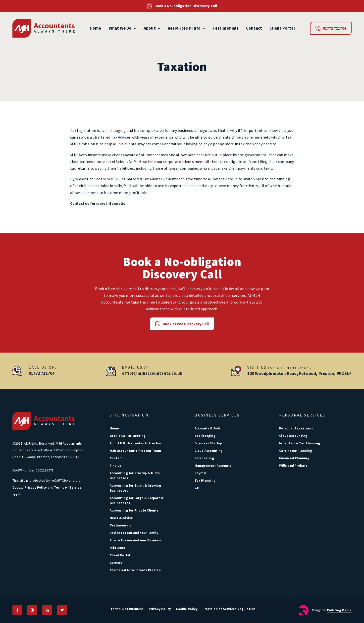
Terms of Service (68, 488)
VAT (197, 488)
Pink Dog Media (339, 610)
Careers (116, 563)
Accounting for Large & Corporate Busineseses (137, 500)
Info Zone (118, 548)
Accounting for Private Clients (134, 510)
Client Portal (282, 28)
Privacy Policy (36, 488)
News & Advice (121, 518)
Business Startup (208, 443)
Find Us (116, 466)
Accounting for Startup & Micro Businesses (135, 476)
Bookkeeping (205, 436)
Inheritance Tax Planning (300, 443)
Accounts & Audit (208, 428)
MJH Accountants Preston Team (135, 451)
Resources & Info (186, 28)
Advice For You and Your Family (134, 533)
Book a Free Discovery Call (182, 324)
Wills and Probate (293, 466)
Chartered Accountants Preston (135, 570)
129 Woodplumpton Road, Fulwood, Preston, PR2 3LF (299, 373)
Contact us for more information (99, 203)
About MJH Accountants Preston (136, 443)
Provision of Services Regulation (229, 609)
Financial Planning (294, 458)
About (152, 28)
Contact (254, 28)
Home (96, 28)
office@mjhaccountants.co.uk (152, 373)
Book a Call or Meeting (128, 436)
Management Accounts (213, 466)
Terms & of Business (127, 609)
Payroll (200, 473)
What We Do (122, 28)
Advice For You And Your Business (136, 540)
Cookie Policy (187, 609)
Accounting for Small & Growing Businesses (135, 488)
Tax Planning (205, 481)
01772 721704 (331, 28)
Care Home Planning (296, 451)
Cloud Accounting (209, 451)
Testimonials (225, 28)
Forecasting (204, 458)
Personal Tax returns (296, 428)
